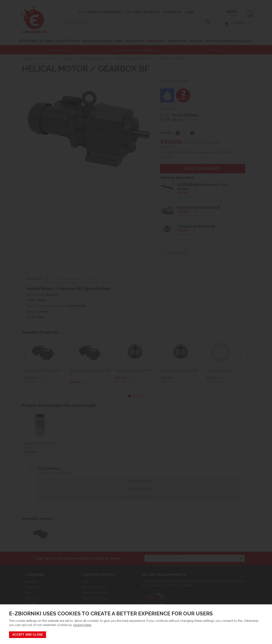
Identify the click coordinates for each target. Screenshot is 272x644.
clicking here (82, 625)
